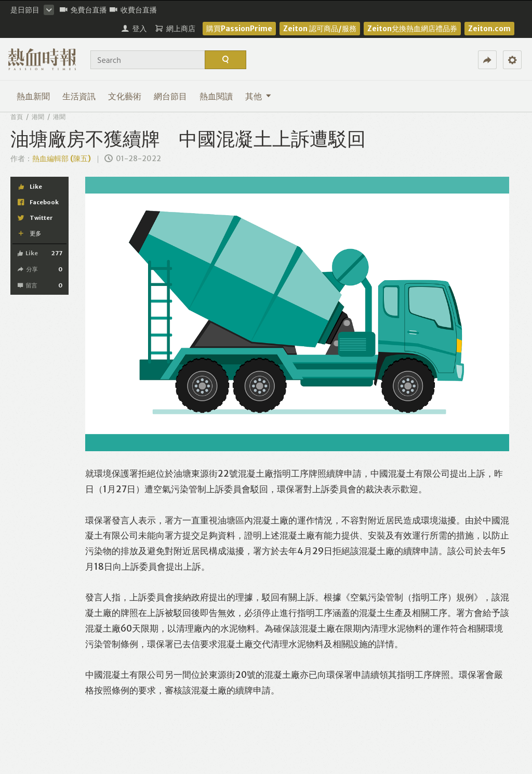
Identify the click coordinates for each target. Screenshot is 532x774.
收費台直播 (133, 10)
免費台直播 (83, 10)
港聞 (38, 117)
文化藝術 (125, 96)
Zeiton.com (489, 29)
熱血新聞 (33, 96)
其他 (258, 96)
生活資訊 (79, 96)
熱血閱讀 (216, 96)
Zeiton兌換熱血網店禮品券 (412, 29)
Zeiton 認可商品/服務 (320, 29)
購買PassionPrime (239, 29)
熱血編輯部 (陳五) (62, 159)
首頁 (17, 117)
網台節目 (170, 96)
